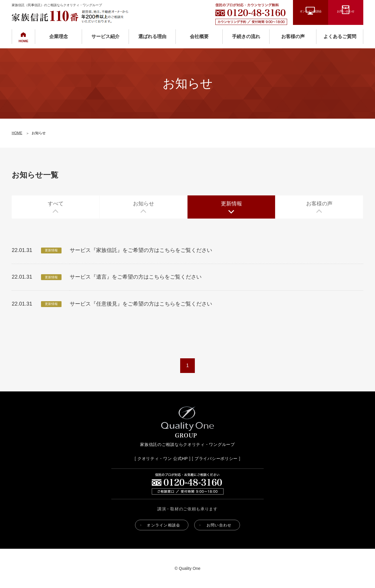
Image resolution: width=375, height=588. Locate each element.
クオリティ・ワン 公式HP (163, 459)
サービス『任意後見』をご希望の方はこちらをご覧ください (141, 304)
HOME (24, 41)
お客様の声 (293, 36)
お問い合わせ (346, 18)
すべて (56, 204)
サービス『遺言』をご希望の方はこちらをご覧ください (136, 277)
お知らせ (144, 204)
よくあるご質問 (340, 36)
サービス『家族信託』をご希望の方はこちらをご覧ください (141, 250)
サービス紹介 (105, 36)
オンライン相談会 (311, 18)
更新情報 (231, 204)
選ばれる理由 (152, 36)
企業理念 (59, 36)
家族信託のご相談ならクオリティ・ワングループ (187, 444)
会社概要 (199, 36)
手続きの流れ (246, 36)
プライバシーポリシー (216, 459)
